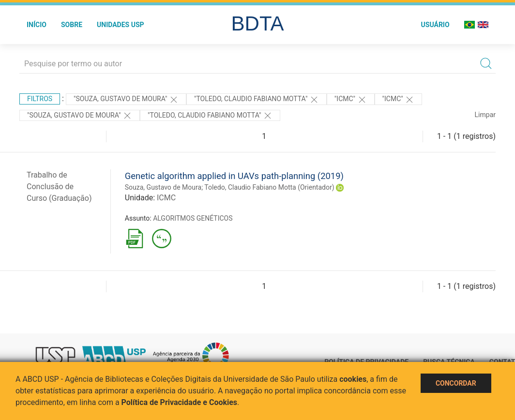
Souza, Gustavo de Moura (163, 187)
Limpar (485, 115)
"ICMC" (351, 100)
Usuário (435, 25)
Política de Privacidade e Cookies (180, 402)
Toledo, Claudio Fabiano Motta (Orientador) (269, 187)
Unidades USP (121, 25)
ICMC (166, 198)
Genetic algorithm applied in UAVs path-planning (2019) (234, 176)
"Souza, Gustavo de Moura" (126, 100)
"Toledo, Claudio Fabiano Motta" (257, 100)
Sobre (72, 25)
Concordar (456, 383)
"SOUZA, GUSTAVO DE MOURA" (80, 116)
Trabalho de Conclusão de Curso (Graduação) (59, 187)
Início (37, 25)
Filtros (40, 99)
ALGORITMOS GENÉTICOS (193, 218)
